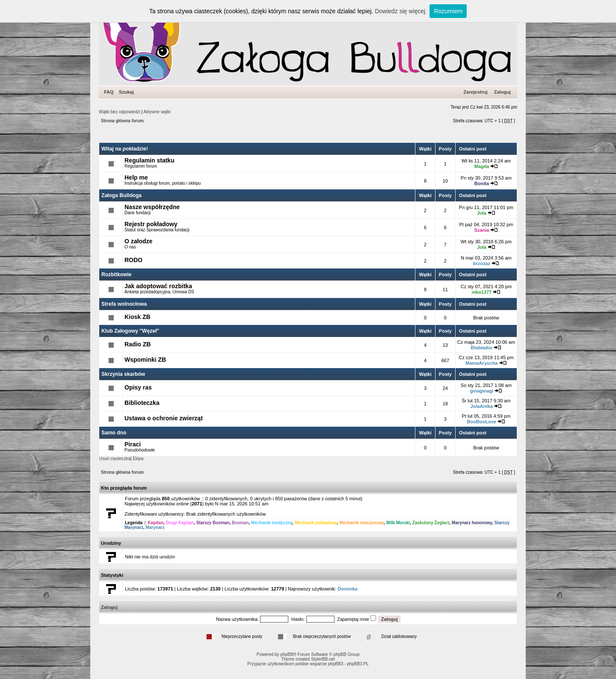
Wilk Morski (398, 523)
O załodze (138, 241)
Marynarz (155, 527)
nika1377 (482, 292)
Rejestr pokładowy (151, 224)
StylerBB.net (323, 659)
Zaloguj (502, 92)
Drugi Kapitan (180, 523)
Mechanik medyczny (272, 523)
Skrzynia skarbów (123, 374)
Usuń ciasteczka (115, 459)
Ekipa (138, 459)
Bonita (482, 183)
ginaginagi (481, 391)
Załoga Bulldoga (121, 195)
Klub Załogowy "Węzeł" (130, 331)
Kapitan (155, 523)
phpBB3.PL (358, 664)
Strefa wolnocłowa (124, 304)
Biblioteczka (142, 403)
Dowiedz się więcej (400, 11)
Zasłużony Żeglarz (431, 523)
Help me (136, 177)
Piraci (133, 444)
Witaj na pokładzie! (125, 149)
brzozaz (482, 263)
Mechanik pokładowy (316, 523)
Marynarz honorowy (472, 523)
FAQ (109, 92)
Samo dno (114, 433)
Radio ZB (138, 344)
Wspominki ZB (145, 360)
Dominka (347, 589)
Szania (481, 230)
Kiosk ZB (138, 317)
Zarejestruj (475, 92)
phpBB (287, 654)
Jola (482, 213)
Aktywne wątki (157, 112)
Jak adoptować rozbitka (158, 286)
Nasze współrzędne (152, 207)
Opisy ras (138, 387)
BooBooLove (482, 422)
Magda (481, 166)
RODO (133, 260)
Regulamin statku (150, 160)
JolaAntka (482, 406)
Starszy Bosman (213, 523)
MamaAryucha (481, 363)
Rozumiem (448, 11)
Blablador (482, 348)
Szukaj (126, 92)
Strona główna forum (122, 121)
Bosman (240, 523)
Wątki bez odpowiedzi (120, 112)
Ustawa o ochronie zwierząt (164, 418)
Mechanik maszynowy (361, 523)
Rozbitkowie (117, 275)
